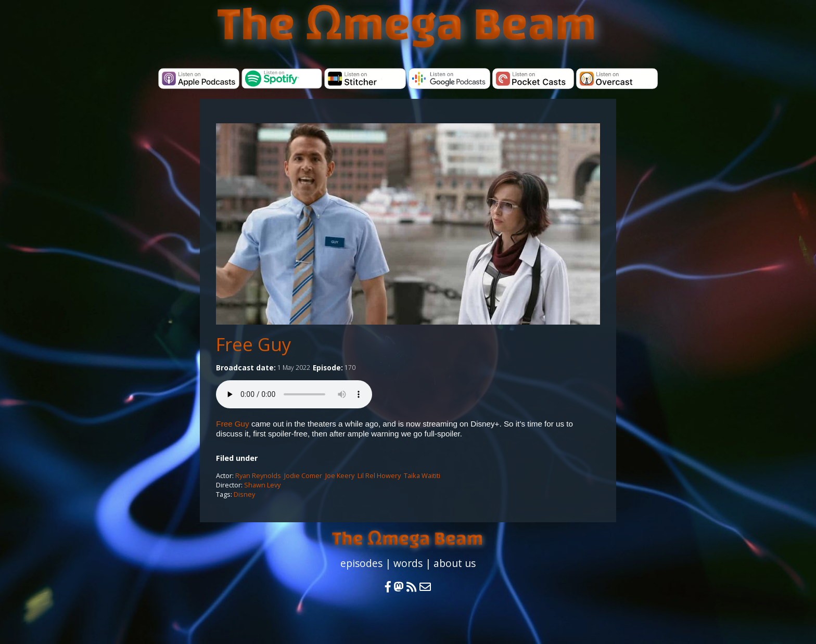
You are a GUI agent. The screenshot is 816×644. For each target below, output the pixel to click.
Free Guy (232, 424)
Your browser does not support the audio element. (294, 394)
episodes (361, 563)
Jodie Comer (303, 475)
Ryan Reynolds (258, 475)
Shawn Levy (262, 485)
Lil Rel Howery (379, 475)
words (408, 563)
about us (455, 563)
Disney (244, 494)
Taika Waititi (422, 475)
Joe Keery (340, 475)
